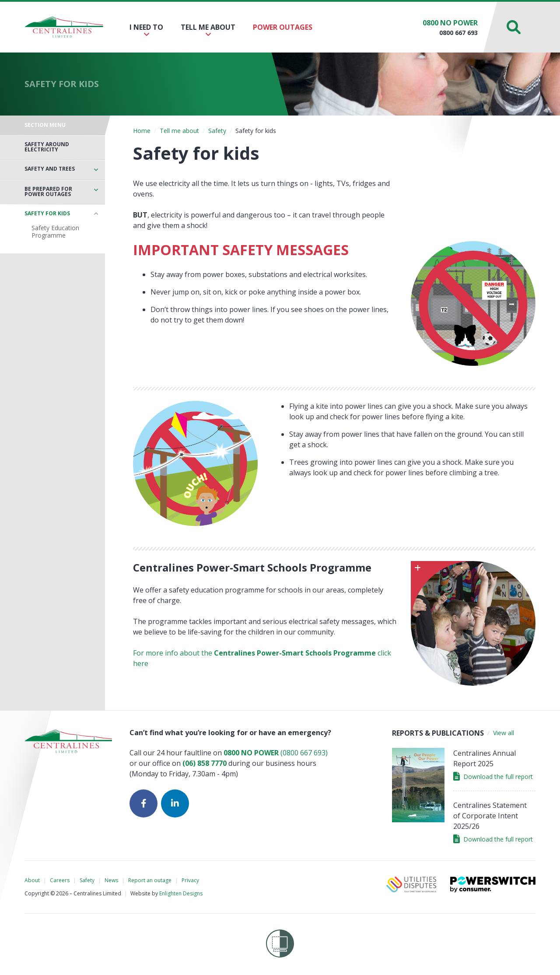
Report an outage (150, 880)
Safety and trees (50, 169)
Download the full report (493, 777)
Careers (60, 880)
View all (504, 733)
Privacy (190, 880)
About (32, 880)
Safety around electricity (47, 147)
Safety (217, 131)
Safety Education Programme (55, 232)
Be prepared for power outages (48, 192)
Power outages (283, 27)
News (111, 880)
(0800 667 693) (276, 753)
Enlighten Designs (181, 893)
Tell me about (208, 30)
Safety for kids (47, 214)
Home (142, 131)
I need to (146, 30)
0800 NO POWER (450, 23)
